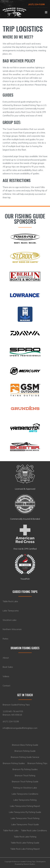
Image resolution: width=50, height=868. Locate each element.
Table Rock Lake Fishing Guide (25, 843)
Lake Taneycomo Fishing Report (25, 806)
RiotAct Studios (29, 864)
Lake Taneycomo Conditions (25, 794)
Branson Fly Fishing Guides (25, 769)
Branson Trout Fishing (25, 775)
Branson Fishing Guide (25, 751)
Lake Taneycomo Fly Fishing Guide (25, 812)
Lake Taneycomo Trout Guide (25, 824)
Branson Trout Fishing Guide (25, 781)
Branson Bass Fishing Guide (25, 745)
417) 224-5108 (11, 721)
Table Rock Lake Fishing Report (25, 849)
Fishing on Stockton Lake (25, 788)
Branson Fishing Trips (37, 763)
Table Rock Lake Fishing (25, 837)
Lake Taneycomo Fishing (25, 800)
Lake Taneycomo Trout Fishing (25, 818)
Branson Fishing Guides (14, 763)
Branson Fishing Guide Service (25, 757)
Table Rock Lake (11, 830)
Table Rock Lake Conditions (34, 830)
